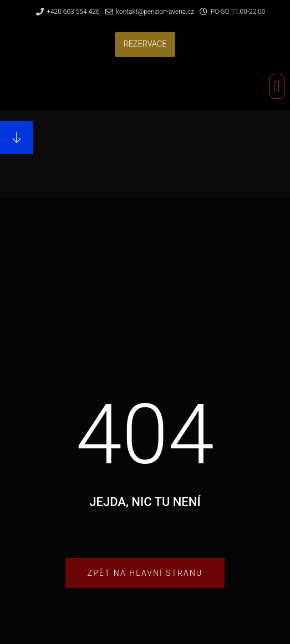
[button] (145, 45)
